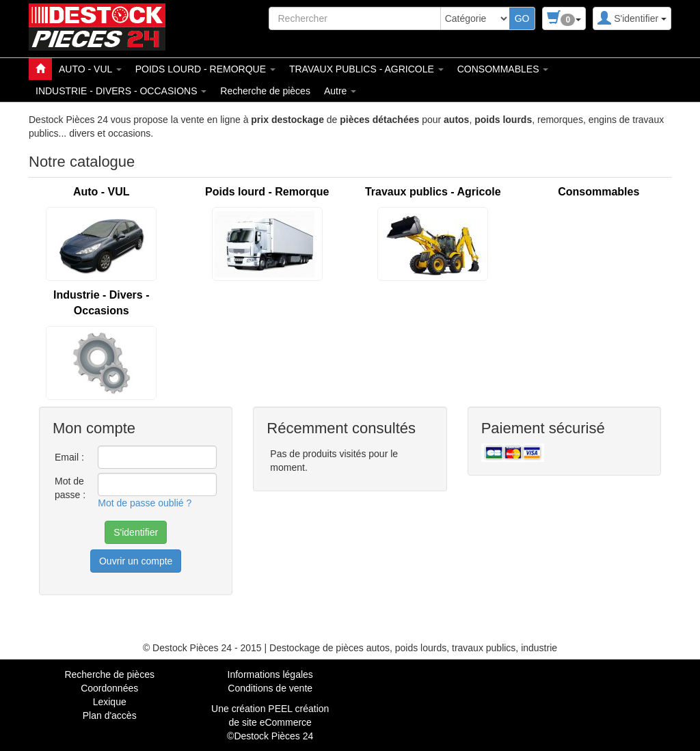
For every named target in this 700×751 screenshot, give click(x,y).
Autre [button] (340, 91)
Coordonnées (109, 688)
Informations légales (270, 674)
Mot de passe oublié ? (145, 503)
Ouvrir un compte (136, 561)
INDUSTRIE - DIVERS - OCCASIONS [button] (121, 91)
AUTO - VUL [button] (90, 69)
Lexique (110, 702)
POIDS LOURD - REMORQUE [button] (205, 69)
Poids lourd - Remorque (267, 192)
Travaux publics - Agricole (433, 192)
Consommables (598, 192)
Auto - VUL (102, 192)
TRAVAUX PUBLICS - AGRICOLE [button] (366, 69)
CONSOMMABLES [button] (503, 69)
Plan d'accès (110, 715)
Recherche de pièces (265, 91)
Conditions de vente (270, 688)
